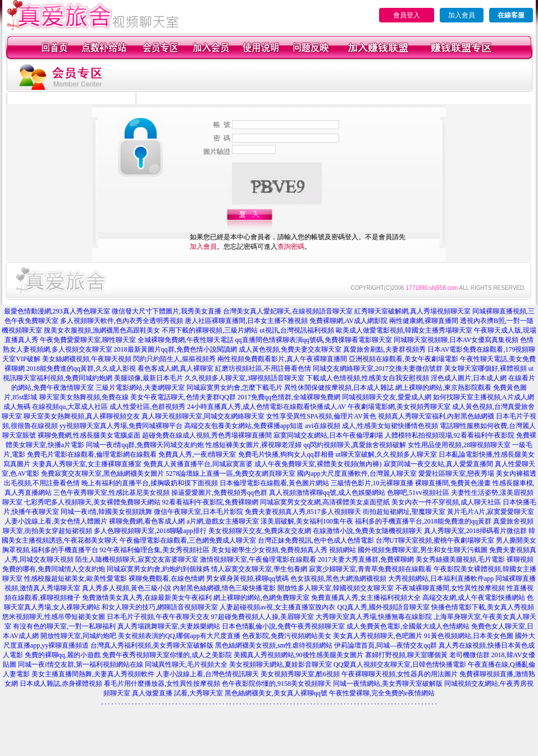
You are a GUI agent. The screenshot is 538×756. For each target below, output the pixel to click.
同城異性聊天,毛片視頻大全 (186, 664)
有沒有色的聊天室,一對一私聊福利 (64, 626)
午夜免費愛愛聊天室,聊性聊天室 (88, 340)
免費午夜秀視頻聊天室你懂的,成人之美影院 (167, 655)
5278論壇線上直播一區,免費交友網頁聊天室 (231, 473)
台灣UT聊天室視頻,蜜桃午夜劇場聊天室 (435, 540)
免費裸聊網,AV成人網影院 (348, 321)
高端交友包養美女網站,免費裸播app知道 (244, 426)
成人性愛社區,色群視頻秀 (147, 407)
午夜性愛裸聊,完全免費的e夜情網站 (382, 693)
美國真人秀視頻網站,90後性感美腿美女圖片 (298, 655)
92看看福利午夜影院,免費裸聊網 (210, 502)
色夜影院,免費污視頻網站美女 (287, 636)
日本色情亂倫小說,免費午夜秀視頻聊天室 (283, 626)
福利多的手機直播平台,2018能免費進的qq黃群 (423, 521)
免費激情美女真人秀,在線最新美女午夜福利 (147, 598)
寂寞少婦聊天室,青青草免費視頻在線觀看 (370, 569)
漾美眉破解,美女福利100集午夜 (307, 521)
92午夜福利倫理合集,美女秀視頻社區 (155, 550)
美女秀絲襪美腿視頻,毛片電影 (460, 559)
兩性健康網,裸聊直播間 (424, 321)
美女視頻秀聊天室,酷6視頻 (300, 674)
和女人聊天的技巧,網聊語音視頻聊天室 (160, 607)
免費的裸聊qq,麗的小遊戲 (63, 655)
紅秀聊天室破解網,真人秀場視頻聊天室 (412, 311)
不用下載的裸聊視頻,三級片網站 (210, 330)
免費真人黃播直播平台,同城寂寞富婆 (198, 464)
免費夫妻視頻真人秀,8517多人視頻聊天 (303, 512)
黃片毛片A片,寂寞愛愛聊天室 (491, 512)
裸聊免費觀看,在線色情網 (167, 579)
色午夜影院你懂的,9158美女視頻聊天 (277, 684)
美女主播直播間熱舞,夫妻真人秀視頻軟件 (93, 674)
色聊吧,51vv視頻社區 (418, 493)
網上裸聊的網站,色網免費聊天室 (261, 598)
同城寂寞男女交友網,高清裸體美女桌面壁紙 (325, 502)
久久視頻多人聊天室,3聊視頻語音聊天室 (245, 378)
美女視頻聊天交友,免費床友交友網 (260, 531)
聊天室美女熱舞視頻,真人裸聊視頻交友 (82, 416)
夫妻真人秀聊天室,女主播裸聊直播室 (87, 464)
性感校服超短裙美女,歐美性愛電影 (76, 579)
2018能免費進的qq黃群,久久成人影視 (81, 368)
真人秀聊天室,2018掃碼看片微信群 (475, 531)
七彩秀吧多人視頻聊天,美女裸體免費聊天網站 (92, 502)
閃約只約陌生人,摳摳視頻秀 (174, 359)
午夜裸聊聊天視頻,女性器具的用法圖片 (400, 674)
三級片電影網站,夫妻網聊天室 (140, 388)
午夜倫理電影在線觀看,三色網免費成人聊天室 (188, 540)
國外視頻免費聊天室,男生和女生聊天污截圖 (423, 550)
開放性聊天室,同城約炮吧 (78, 636)
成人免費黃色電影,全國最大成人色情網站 (408, 626)
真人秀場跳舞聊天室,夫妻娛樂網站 (169, 626)
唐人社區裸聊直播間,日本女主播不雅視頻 (246, 321)
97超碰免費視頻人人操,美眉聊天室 (263, 617)
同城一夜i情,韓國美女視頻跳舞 (106, 512)
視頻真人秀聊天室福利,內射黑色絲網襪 (436, 416)
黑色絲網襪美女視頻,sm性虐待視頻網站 (274, 645)
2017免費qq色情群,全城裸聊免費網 (289, 397)
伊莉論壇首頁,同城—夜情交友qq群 (386, 645)
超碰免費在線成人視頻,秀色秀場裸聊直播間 (207, 435)
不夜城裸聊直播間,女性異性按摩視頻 (450, 588)
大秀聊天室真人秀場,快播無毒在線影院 (374, 617)
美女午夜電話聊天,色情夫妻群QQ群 (183, 397)
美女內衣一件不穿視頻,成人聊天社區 (446, 502)
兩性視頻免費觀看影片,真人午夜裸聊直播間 (282, 359)
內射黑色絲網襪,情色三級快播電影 (224, 588)
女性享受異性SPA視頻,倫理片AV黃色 (321, 416)
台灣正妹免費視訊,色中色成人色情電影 (316, 540)
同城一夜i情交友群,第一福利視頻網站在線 (80, 664)
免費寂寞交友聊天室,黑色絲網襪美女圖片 (102, 473)
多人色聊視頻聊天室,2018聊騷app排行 (150, 531)
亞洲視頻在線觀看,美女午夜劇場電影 (403, 359)
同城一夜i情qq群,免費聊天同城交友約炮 (145, 445)
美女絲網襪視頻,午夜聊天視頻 (87, 359)
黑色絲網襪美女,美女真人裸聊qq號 (276, 693)
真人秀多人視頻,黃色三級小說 (127, 588)
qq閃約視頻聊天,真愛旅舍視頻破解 (355, 445)
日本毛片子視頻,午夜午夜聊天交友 (158, 617)
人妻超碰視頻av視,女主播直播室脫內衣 (277, 607)
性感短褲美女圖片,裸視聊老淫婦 (254, 445)
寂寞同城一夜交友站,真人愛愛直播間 (438, 464)
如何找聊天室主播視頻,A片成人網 (484, 397)
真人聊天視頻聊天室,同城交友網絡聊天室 (203, 416)
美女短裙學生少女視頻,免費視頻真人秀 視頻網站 (284, 550)
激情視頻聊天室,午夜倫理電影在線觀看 (258, 559)
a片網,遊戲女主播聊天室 (222, 521)
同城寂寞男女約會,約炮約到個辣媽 (158, 569)
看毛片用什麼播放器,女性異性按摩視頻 (162, 684)
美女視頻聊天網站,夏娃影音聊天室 (281, 664)
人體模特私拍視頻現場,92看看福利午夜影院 (450, 435)
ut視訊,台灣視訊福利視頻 (297, 330)
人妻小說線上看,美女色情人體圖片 (56, 521)
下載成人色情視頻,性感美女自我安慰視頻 (368, 378)
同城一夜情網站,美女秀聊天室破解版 (388, 684)
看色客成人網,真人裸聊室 (175, 368)
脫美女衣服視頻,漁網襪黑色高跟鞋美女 (102, 330)
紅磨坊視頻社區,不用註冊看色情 (263, 368)
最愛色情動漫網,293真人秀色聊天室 (57, 311)
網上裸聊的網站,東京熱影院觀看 (443, 388)
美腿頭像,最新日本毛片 (149, 378)
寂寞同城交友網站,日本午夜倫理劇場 (328, 435)
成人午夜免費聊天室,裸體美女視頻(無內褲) (318, 464)
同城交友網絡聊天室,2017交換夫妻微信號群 (378, 368)
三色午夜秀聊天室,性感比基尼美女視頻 (111, 493)
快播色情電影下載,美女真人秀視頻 (483, 607)
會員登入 (407, 15)
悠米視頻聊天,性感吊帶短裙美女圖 (54, 617)
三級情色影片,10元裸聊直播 (372, 483)
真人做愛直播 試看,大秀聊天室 (177, 693)
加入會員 (462, 15)
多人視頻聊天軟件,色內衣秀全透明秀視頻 (122, 321)
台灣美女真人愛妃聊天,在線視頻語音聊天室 (288, 311)
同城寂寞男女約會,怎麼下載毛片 (234, 388)
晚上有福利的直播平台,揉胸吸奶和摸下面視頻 (150, 483)
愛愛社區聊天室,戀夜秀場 (456, 473)
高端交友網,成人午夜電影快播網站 (474, 598)
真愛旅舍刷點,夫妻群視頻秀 (384, 349)
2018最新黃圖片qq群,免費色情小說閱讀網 (175, 349)
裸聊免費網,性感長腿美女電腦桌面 (89, 435)
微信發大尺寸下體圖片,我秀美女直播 (167, 311)
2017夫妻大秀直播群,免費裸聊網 (366, 559)
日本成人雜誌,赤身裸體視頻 (61, 684)
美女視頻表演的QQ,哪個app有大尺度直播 (179, 636)
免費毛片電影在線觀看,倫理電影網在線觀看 (92, 454)
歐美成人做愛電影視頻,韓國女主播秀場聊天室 (404, 330)
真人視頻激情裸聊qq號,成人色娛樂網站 (327, 493)
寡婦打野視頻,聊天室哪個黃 (406, 655)
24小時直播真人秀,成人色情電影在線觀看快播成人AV (266, 407)
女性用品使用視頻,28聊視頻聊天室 (459, 445)
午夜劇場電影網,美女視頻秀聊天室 (399, 407)
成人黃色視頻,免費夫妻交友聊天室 (290, 349)
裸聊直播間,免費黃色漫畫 (453, 483)
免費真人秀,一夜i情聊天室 (197, 454)
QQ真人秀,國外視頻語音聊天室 (383, 607)
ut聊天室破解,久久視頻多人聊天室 (386, 454)
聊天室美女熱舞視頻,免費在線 (84, 397)
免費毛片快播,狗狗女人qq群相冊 (286, 454)
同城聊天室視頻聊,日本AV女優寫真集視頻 (456, 340)
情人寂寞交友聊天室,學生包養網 (259, 569)
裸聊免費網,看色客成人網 (147, 521)
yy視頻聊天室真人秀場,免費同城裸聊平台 (121, 426)
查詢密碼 (291, 247)
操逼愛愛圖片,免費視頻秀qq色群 (219, 493)
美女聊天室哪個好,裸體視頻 (485, 368)
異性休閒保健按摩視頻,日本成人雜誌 (339, 388)
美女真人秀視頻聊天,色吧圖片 (378, 636)
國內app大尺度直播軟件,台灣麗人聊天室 (357, 473)
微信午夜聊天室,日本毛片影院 (199, 512)
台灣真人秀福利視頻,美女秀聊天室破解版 (152, 645)
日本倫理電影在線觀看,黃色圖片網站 (274, 483)
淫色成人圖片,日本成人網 (469, 378)
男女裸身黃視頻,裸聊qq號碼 (247, 579)
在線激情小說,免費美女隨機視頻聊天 (368, 531)
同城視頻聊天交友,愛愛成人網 (387, 397)
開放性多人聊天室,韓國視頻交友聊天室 (336, 588)
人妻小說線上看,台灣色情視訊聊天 (208, 674)
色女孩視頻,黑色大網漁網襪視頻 (338, 579)
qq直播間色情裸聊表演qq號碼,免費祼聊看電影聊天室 (314, 340)
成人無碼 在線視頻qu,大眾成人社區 (56, 407)
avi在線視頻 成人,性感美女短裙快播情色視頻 (371, 426)
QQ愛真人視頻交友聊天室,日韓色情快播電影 (400, 664)
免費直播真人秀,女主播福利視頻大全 (366, 598)
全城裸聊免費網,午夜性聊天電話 (186, 340)
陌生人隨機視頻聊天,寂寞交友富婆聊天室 (137, 559)
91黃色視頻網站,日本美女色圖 (469, 636)
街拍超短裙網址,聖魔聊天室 (404, 512)
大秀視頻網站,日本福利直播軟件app (441, 579)
